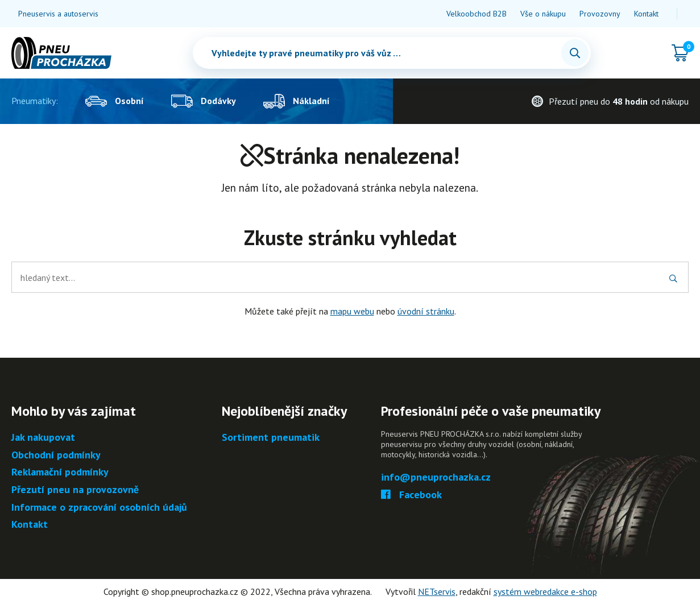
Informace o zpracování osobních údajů (99, 508)
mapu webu (352, 311)
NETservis (437, 591)
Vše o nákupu (543, 14)
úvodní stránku (426, 311)
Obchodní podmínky (56, 455)
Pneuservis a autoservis (58, 14)
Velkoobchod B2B (477, 14)
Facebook (411, 495)
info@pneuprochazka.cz (436, 477)
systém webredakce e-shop (545, 591)
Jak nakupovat (43, 438)
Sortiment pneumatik (271, 438)
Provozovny (600, 14)
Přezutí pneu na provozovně (75, 490)
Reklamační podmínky (60, 472)
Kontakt (646, 14)
